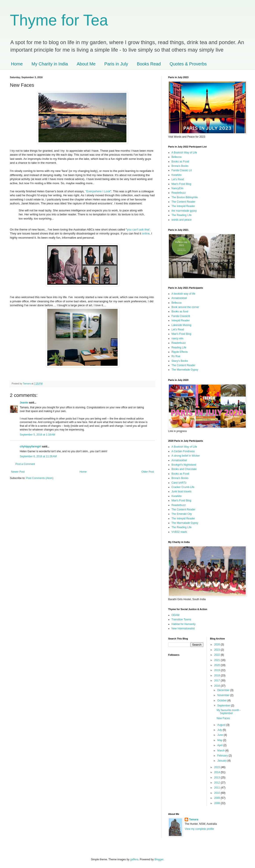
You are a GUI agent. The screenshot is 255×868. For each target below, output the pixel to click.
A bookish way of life (183, 294)
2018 (217, 675)
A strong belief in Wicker (186, 456)
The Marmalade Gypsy (185, 523)
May (220, 740)
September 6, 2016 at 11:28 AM (38, 456)
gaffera (134, 859)
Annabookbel (179, 298)
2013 (217, 778)
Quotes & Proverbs (188, 64)
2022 (217, 655)
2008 (217, 803)
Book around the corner (185, 307)
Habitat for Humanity (183, 624)
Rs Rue (176, 356)
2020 (217, 665)
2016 (217, 686)
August (222, 725)
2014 (217, 772)
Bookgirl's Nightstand (184, 465)
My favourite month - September (229, 712)
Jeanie (24, 403)
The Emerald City (182, 514)
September (224, 706)
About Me (86, 64)
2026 (217, 645)
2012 (217, 783)
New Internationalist (183, 628)
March (221, 751)
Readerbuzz (179, 193)
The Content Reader (183, 202)
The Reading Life (181, 215)
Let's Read (178, 179)
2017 (217, 681)
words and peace (181, 220)
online (146, 233)
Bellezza (176, 157)
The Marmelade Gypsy (185, 370)
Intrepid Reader (181, 321)
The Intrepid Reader (183, 206)
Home (17, 64)
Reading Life (179, 348)
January (222, 761)
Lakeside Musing (181, 325)
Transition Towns (181, 619)
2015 (217, 767)
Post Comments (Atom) (40, 478)
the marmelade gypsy (184, 211)
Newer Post (18, 472)
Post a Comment (25, 464)
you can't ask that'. (139, 230)
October (222, 701)
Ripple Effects (180, 352)
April (220, 745)
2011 (217, 788)
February (223, 756)
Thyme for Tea (59, 20)
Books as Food (180, 162)
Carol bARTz (179, 483)
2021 (217, 660)
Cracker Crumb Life (183, 487)
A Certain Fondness (183, 451)
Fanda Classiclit (181, 316)
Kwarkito (177, 175)
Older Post (148, 472)
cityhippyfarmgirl (30, 447)
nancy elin (177, 339)
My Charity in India (50, 64)
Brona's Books (180, 166)
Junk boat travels (181, 492)
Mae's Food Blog (181, 184)
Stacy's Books (180, 361)
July (220, 730)
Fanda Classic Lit (182, 170)
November (224, 695)
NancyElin (177, 188)
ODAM (175, 615)
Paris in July (116, 64)
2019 (217, 670)
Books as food (180, 312)
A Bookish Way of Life (184, 153)
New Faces (223, 718)
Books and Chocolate (184, 469)
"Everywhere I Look (98, 191)
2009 (217, 798)
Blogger (159, 859)
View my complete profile (199, 829)
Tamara (194, 819)
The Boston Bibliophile (185, 197)
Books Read (149, 64)
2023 (217, 650)
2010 (217, 793)
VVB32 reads (179, 532)
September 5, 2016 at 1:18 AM (37, 435)
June (220, 735)
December (224, 690)
